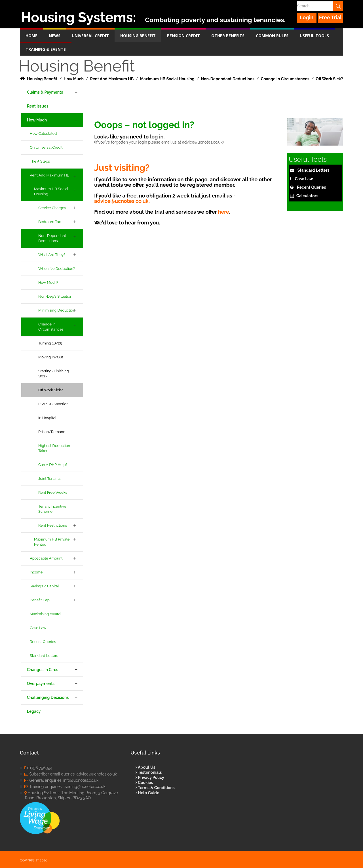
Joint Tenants (49, 479)
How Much (37, 120)
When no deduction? (57, 269)
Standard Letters (44, 656)
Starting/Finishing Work (54, 374)
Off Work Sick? (50, 390)
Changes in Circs (43, 670)
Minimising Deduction (57, 310)
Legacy (34, 711)
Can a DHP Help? (53, 465)
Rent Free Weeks (53, 492)
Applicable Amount (46, 558)
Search (338, 6)
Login (307, 17)
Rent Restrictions (53, 525)
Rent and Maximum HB (49, 175)
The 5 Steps (40, 161)
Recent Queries (43, 642)
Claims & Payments (45, 92)
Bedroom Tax (49, 222)
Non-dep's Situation (55, 296)
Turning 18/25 (50, 343)
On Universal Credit (46, 147)
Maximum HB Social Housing (51, 191)
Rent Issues (38, 106)
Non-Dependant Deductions (52, 238)
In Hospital (47, 418)
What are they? (52, 255)
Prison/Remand (52, 432)
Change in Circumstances (51, 327)
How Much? (48, 282)
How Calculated (43, 134)
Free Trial (330, 17)
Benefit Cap (40, 600)
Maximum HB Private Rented (52, 542)
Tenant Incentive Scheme (52, 509)
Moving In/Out (51, 357)
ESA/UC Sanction (53, 404)
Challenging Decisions (48, 697)
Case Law (38, 628)
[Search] (320, 6)
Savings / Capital (44, 586)
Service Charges (52, 208)
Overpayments (41, 684)
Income (36, 572)
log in (157, 137)
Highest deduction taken (54, 448)
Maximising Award (45, 614)
